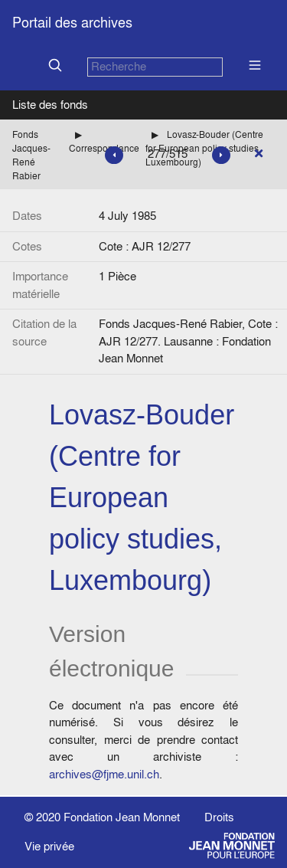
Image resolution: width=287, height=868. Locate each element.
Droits (219, 817)
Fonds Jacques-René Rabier (31, 155)
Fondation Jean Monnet (122, 817)
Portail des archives (72, 23)
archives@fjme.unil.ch (104, 774)
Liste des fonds (50, 105)
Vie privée (49, 846)
